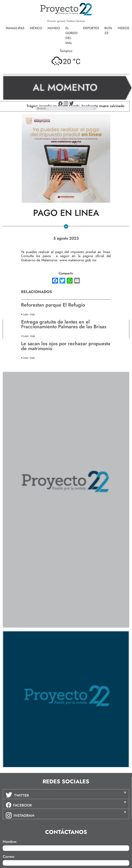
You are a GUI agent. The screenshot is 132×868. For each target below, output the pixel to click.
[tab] (66, 794)
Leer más (29, 314)
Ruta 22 (108, 31)
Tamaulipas (15, 28)
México (36, 28)
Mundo (54, 28)
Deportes (91, 28)
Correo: (9, 857)
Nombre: (10, 842)
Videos (123, 28)
